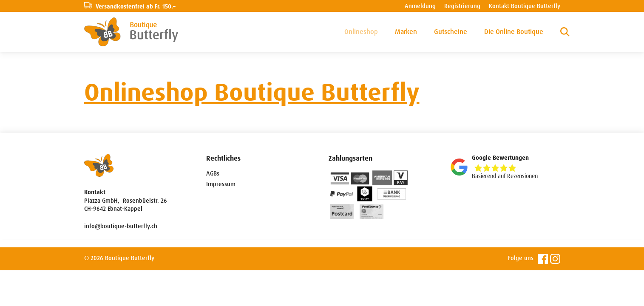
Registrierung (462, 6)
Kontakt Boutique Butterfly (525, 6)
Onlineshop (361, 32)
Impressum (221, 184)
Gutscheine (451, 32)
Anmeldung (420, 6)
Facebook (543, 259)
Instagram (555, 259)
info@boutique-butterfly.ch (121, 226)
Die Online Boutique (514, 32)
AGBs (213, 173)
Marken (406, 32)
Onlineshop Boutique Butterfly (252, 92)
